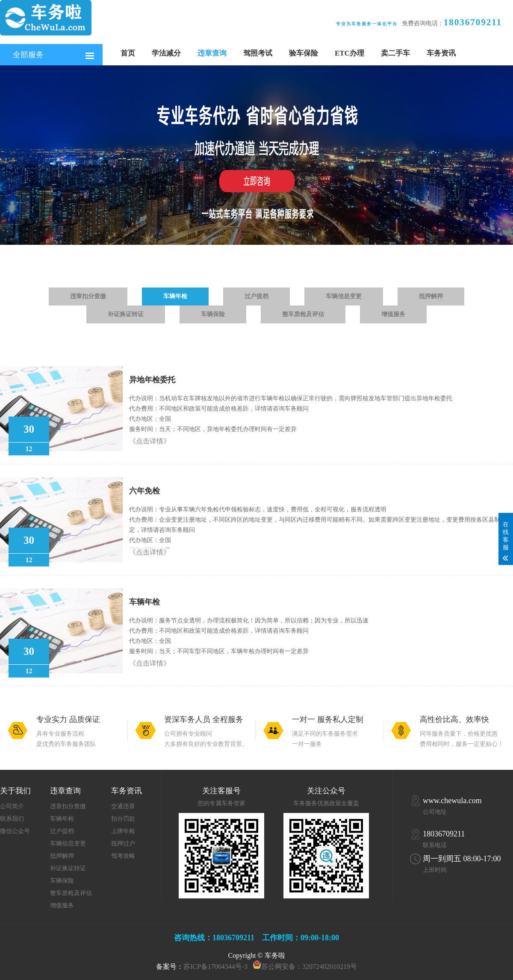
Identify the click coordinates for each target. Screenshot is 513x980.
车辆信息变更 (344, 296)
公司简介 (12, 806)
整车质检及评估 (303, 314)
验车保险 (304, 53)
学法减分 (166, 53)
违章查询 (212, 53)
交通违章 (123, 806)
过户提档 (256, 296)
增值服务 (393, 314)
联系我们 (12, 819)
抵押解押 (431, 296)
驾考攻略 (123, 856)
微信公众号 (15, 831)
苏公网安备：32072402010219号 (309, 967)
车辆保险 (213, 314)
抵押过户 (123, 844)
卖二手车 (395, 53)
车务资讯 (441, 53)
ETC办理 (349, 53)
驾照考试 (258, 53)
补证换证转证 (126, 314)
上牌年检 (123, 831)
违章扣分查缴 (88, 296)
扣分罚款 (123, 819)
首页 (128, 53)
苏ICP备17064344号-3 (215, 967)
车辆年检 (175, 296)
